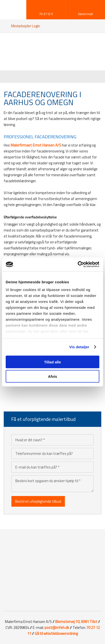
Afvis (53, 376)
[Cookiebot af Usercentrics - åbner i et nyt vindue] (78, 264)
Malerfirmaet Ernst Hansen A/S (36, 145)
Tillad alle (52, 362)
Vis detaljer (79, 347)
